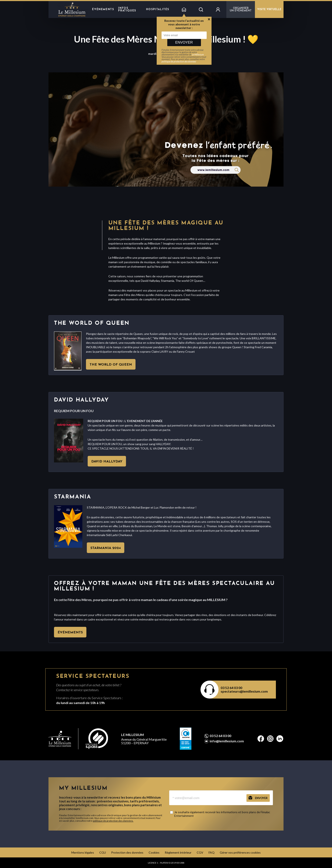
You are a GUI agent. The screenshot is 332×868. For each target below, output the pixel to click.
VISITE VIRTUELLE (269, 10)
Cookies (154, 852)
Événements (103, 10)
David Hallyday (107, 462)
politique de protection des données (179, 61)
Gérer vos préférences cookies (240, 852)
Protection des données (127, 852)
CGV (200, 852)
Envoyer (184, 42)
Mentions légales (83, 852)
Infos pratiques (127, 10)
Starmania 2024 (106, 548)
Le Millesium (198, 54)
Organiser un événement (241, 10)
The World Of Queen (111, 365)
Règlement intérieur (178, 852)
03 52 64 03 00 (231, 688)
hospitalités (158, 10)
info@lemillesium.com (227, 741)
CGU (103, 852)
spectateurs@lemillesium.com (244, 691)
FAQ (212, 852)
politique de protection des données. (113, 821)
